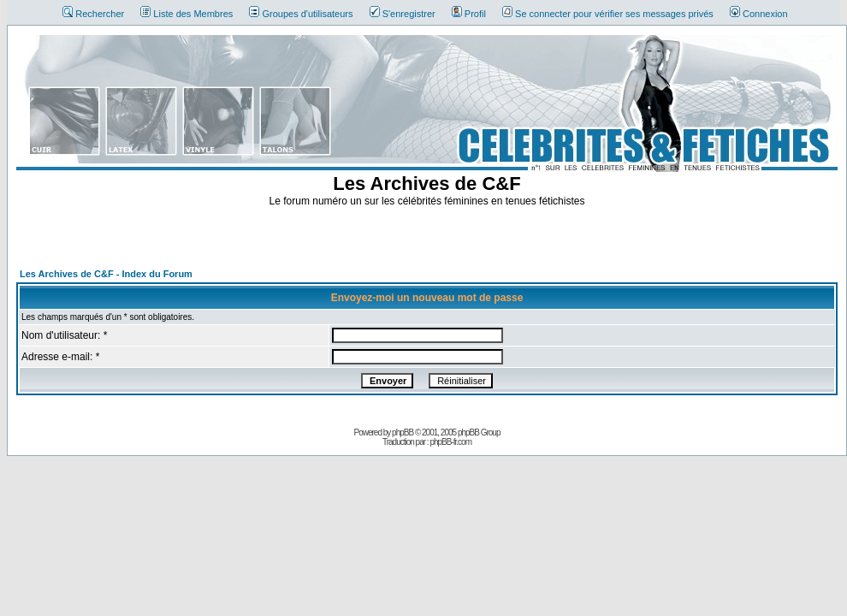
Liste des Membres (187, 14)
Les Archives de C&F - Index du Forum (106, 274)
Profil (469, 14)
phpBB (403, 432)
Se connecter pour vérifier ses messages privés (608, 14)
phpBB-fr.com (450, 442)
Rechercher (93, 14)
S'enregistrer (403, 14)
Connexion (759, 14)
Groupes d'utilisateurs (301, 14)
